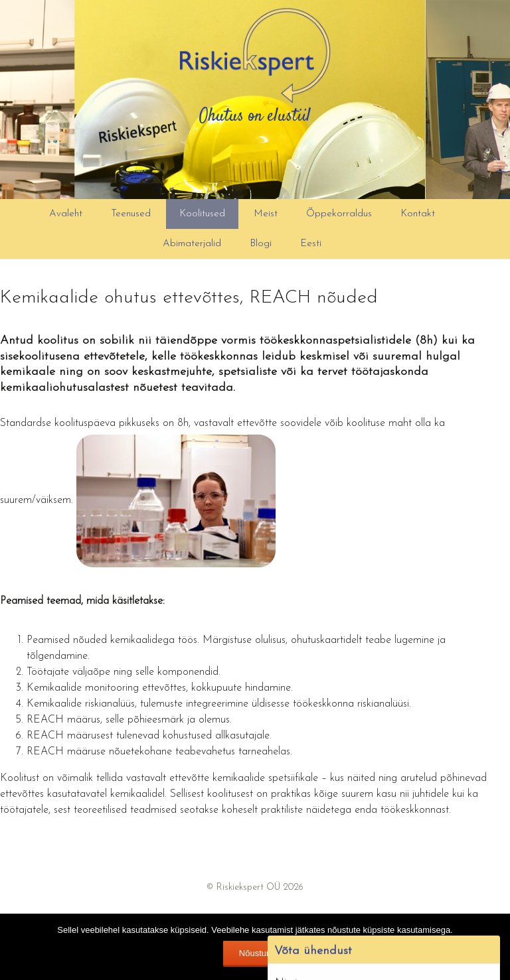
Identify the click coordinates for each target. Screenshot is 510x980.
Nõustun (255, 953)
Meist (266, 214)
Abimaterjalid (192, 244)
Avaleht (66, 214)
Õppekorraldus (339, 214)
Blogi (261, 244)
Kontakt (418, 214)
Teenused (131, 214)
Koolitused (202, 214)
